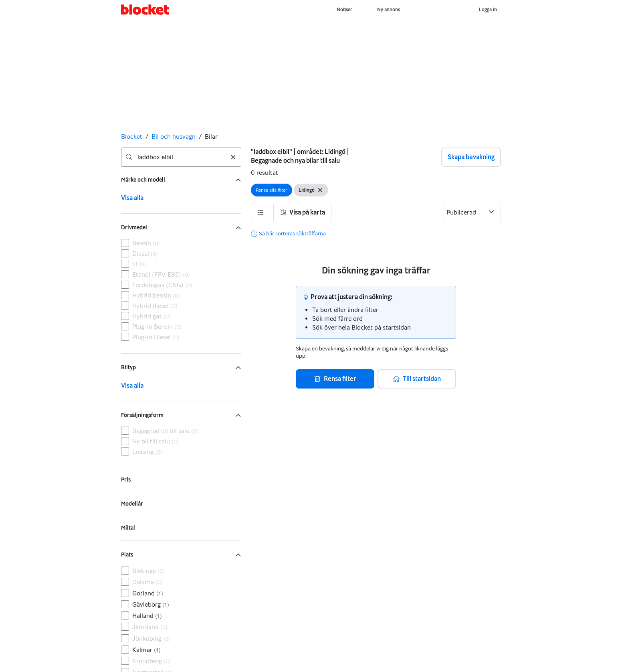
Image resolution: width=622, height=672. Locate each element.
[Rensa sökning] (233, 157)
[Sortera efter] (472, 213)
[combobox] (181, 157)
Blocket (132, 137)
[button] (261, 213)
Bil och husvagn (174, 137)
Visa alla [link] (132, 198)
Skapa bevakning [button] (471, 157)
